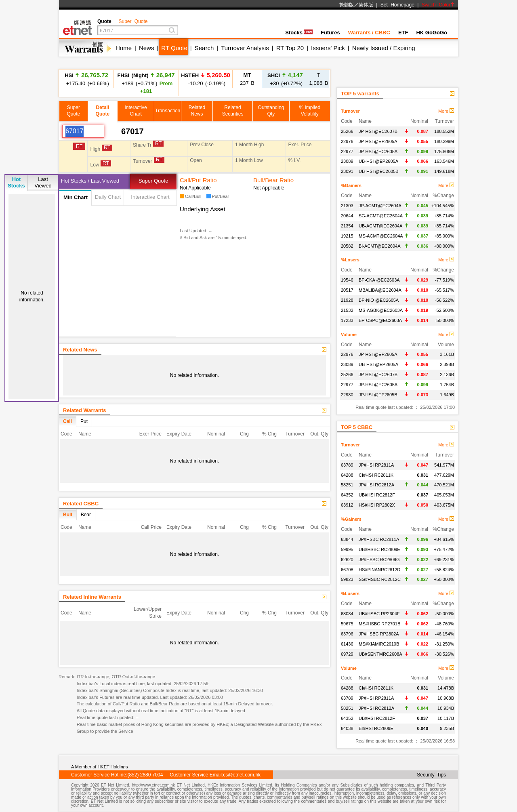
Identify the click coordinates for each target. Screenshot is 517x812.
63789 (347, 465)
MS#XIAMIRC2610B (379, 644)
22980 (347, 395)
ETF (403, 33)
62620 (347, 560)
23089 (347, 161)
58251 (347, 485)
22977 (347, 151)
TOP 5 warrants (360, 94)
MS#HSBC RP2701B (379, 624)
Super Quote (133, 21)
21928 (347, 300)
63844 (347, 539)
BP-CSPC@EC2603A (380, 320)
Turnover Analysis (245, 48)
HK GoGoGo (432, 33)
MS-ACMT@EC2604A (381, 236)
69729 (347, 654)
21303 (347, 206)
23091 (347, 171)
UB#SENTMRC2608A (380, 654)
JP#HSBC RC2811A (379, 539)
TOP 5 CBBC (357, 427)
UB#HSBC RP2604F (379, 614)
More (446, 111)
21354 (347, 226)
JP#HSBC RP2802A (379, 634)
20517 (347, 290)
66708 (347, 570)
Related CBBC (81, 504)
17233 (347, 320)
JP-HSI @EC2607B (378, 131)
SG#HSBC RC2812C (380, 579)
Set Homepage (397, 5)
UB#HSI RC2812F (377, 495)
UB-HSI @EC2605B (379, 171)
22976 (347, 141)
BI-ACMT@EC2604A (379, 246)
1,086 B (319, 79)
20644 (347, 216)
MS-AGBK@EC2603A (381, 310)
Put (84, 421)
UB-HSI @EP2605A (378, 161)
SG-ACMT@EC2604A (381, 216)
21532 (347, 310)
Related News (80, 350)
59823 (347, 579)
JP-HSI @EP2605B (378, 395)
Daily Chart (108, 197)
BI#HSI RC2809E (376, 728)
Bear (86, 515)
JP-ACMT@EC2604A (380, 206)
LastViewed (43, 182)
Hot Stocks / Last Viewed (90, 181)
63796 (347, 634)
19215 (347, 236)
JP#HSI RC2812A (376, 485)
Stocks (299, 33)
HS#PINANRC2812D (379, 570)
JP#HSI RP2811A (376, 465)
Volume (349, 334)
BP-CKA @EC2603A (379, 280)
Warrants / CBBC (369, 33)
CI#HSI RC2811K (376, 475)
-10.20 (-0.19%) (206, 79)
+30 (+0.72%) (285, 79)
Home (124, 48)
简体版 (366, 5)
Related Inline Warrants (92, 597)
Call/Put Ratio (198, 180)
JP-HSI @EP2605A (378, 141)
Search (204, 48)
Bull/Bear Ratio (273, 180)
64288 (347, 475)
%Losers (350, 260)
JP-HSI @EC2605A (378, 151)
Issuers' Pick (328, 48)
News (147, 48)
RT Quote (174, 48)
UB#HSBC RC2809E (379, 549)
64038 (347, 728)
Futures (330, 33)
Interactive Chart (150, 197)
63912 (347, 505)
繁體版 (347, 5)
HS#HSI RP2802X (377, 505)
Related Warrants (84, 410)
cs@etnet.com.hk (242, 775)
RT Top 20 (290, 48)
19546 (347, 280)
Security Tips (431, 775)
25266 (347, 131)
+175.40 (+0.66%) (86, 79)
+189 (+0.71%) (146, 83)
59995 (347, 549)
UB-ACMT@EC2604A (380, 226)
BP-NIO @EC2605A (379, 300)
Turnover (350, 111)
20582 (347, 246)
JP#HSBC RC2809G (379, 560)
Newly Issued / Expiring (384, 48)
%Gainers (351, 185)
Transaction (168, 111)
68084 (347, 614)
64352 (347, 495)
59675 (347, 624)
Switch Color (438, 5)
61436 (347, 644)
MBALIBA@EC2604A (380, 290)
